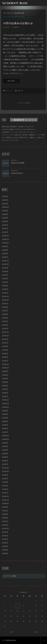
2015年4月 (5, 550)
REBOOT (17, 27)
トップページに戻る (23, 103)
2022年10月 (5, 300)
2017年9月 (5, 475)
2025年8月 (5, 214)
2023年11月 (5, 261)
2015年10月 (5, 528)
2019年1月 (5, 432)
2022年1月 (5, 328)
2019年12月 (5, 400)
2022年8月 (5, 307)
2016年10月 (5, 503)
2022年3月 (5, 325)
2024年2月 (5, 257)
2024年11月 (5, 239)
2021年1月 (5, 360)
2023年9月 (5, 268)
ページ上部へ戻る (44, 640)
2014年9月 (5, 553)
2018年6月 (5, 450)
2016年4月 (5, 518)
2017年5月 (5, 485)
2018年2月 (5, 460)
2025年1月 (5, 232)
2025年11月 (5, 207)
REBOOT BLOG (11, 640)
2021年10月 (5, 335)
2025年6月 (5, 221)
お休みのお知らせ (17, 173)
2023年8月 (5, 271)
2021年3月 (5, 353)
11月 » (36, 632)
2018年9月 (5, 443)
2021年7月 (5, 343)
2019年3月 (5, 425)
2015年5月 (5, 546)
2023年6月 (5, 278)
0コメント (9, 91)
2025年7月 (5, 218)
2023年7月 (5, 275)
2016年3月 (5, 521)
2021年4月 (5, 350)
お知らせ (20, 91)
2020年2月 (5, 393)
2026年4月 (5, 196)
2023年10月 (5, 264)
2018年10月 (5, 439)
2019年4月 (5, 421)
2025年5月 (5, 225)
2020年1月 (5, 396)
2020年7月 (5, 378)
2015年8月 (5, 535)
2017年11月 (5, 468)
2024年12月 (5, 235)
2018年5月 (5, 453)
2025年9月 (5, 210)
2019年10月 (5, 407)
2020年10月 (5, 368)
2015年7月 (5, 539)
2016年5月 (5, 514)
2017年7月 (5, 478)
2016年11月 (5, 500)
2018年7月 (5, 446)
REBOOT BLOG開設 (18, 163)
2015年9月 (5, 532)
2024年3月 (5, 253)
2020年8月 (5, 375)
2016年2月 (5, 525)
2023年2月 (5, 289)
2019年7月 (5, 414)
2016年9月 (5, 507)
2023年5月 (5, 282)
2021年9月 (5, 339)
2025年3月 (5, 228)
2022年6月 (5, 314)
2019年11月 (5, 403)
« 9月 (11, 632)
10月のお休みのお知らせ (18, 23)
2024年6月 (5, 250)
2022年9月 (5, 303)
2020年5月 (5, 382)
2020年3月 (5, 389)
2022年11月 (5, 296)
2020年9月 (5, 371)
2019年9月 (5, 410)
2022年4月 (5, 321)
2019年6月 (5, 418)
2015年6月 (5, 543)
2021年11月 (5, 332)
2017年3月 (5, 489)
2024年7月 (5, 246)
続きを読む (11, 81)
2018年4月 (5, 457)
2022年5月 (5, 318)
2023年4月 (5, 285)
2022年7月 (5, 310)
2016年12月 (5, 496)
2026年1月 (5, 203)
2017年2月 (5, 493)
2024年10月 (5, 243)
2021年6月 (5, 346)
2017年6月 (5, 482)
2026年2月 (5, 200)
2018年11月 (5, 435)
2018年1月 (5, 464)
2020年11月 (5, 364)
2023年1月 (5, 293)
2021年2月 (5, 357)
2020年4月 (5, 385)
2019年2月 (5, 428)
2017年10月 (5, 471)
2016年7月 (5, 510)
